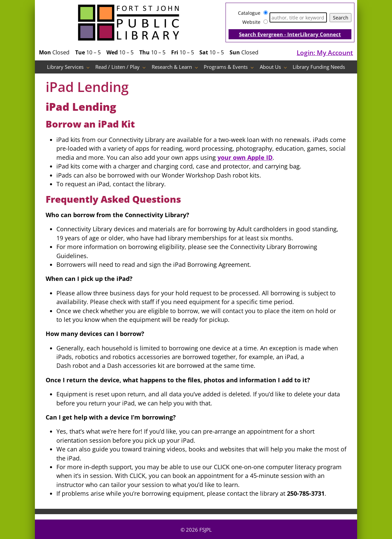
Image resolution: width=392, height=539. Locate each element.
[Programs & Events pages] (254, 67)
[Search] (298, 17)
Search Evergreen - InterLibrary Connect (290, 34)
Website (251, 22)
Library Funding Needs (319, 67)
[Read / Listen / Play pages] (146, 67)
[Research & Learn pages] (198, 67)
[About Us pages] (287, 67)
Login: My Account (325, 53)
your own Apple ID (245, 157)
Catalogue (249, 13)
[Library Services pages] (90, 67)
